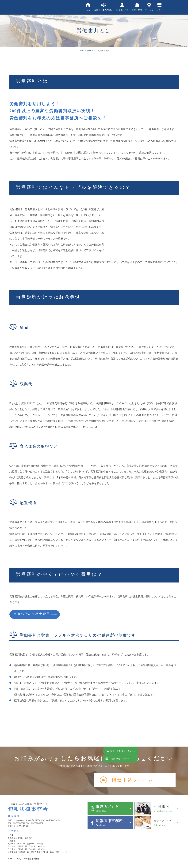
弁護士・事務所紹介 (104, 10)
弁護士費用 (137, 10)
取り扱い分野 (122, 10)
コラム (159, 10)
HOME (88, 10)
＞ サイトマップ (15, 860)
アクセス (149, 10)
